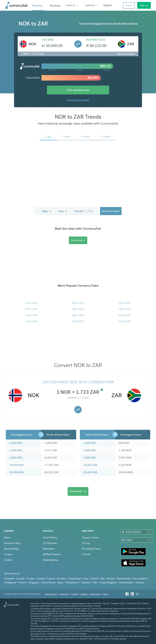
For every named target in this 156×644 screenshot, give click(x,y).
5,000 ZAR (90, 458)
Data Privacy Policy (51, 594)
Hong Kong (75, 579)
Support (108, 5)
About (7, 538)
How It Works (50, 538)
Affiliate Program (52, 554)
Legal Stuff (75, 594)
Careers (8, 554)
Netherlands (124, 579)
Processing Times (91, 549)
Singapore (34, 583)
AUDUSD (125, 315)
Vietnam (140, 583)
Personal (37, 6)
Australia (9, 579)
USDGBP (31, 315)
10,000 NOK (17, 465)
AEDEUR (125, 303)
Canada (20, 579)
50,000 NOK (17, 472)
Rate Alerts (49, 549)
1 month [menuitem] (85, 137)
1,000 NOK (16, 443)
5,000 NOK (16, 458)
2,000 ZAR (90, 450)
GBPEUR (125, 309)
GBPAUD (78, 315)
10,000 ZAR (90, 465)
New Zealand (140, 579)
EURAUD (31, 303)
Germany (61, 579)
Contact (8, 560)
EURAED (78, 321)
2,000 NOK (16, 450)
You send (48, 40)
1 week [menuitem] (66, 137)
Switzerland (72, 583)
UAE (95, 583)
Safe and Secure (95, 594)
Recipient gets (96, 40)
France (51, 579)
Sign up (144, 5)
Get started (78, 240)
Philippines (10, 583)
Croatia (31, 579)
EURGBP (31, 321)
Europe (41, 579)
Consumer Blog (12, 543)
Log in (129, 5)
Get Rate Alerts (111, 211)
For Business (50, 543)
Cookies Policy (64, 594)
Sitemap (105, 594)
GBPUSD (78, 309)
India (85, 579)
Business (55, 6)
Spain (60, 583)
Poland (22, 583)
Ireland (94, 579)
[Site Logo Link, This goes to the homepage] (17, 5)
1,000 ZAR (90, 443)
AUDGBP (78, 303)
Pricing (86, 543)
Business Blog (11, 549)
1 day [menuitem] (48, 137)
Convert (86, 554)
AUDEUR (125, 321)
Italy (102, 579)
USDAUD (31, 309)
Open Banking (50, 560)
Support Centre (90, 538)
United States (126, 583)
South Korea (48, 583)
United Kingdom (108, 583)
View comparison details (78, 100)
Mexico (111, 579)
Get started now (78, 90)
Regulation (84, 594)
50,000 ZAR (90, 472)
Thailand (85, 583)
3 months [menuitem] (106, 137)
